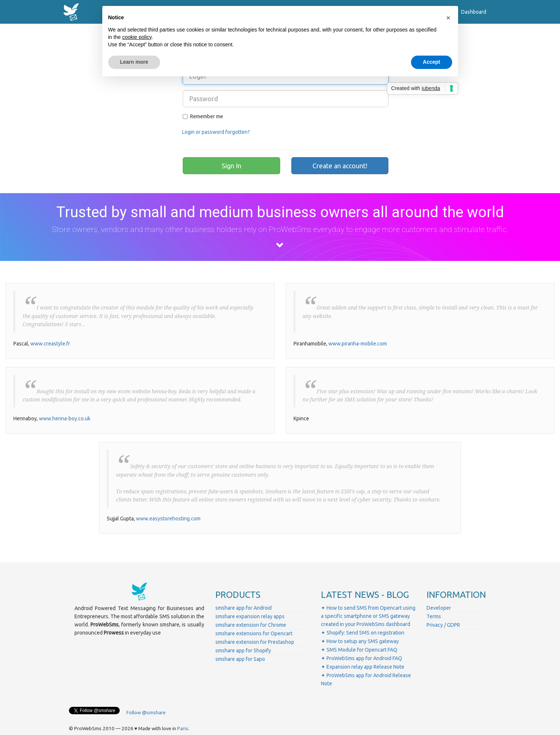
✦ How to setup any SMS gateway (360, 641)
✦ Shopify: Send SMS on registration (363, 633)
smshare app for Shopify (243, 650)
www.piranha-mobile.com (358, 344)
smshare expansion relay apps (250, 616)
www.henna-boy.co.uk (65, 418)
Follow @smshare (146, 713)
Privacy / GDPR (443, 625)
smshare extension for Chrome (251, 625)
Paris (183, 729)
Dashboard (474, 12)
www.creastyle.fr (50, 344)
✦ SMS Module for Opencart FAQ (359, 650)
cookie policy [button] (137, 37)
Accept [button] (432, 62)
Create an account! (340, 166)
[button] (448, 18)
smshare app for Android (243, 608)
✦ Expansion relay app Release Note (363, 667)
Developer (439, 608)
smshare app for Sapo (240, 659)
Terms (434, 616)
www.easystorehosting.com (168, 519)
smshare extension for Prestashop (255, 642)
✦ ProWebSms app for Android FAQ (362, 658)
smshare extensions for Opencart (254, 633)
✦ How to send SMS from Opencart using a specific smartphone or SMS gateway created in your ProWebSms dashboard (368, 616)
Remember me (203, 116)
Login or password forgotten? (216, 132)
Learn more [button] (134, 62)
